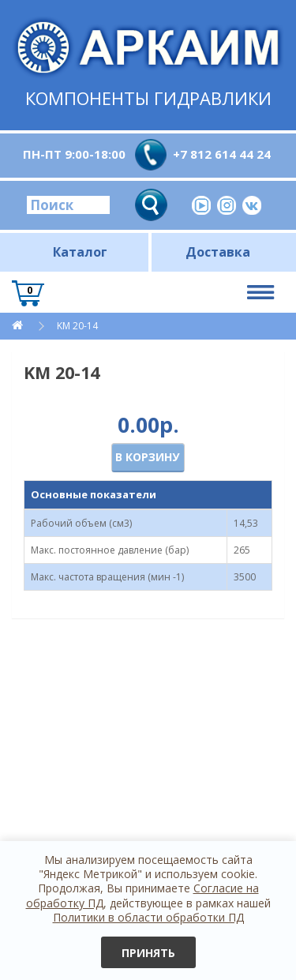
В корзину (147, 457)
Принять (148, 953)
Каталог (80, 252)
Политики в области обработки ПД (148, 917)
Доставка (218, 252)
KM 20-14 (77, 326)
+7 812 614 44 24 (222, 154)
